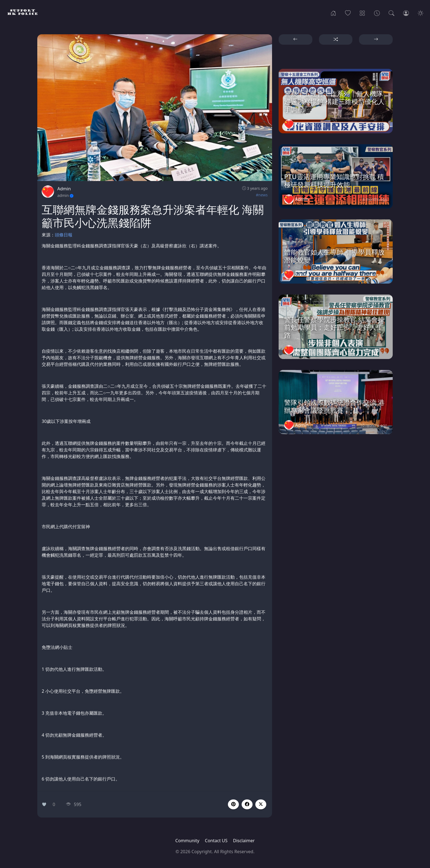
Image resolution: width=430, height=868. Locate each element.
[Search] (391, 13)
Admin (64, 189)
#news (262, 195)
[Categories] (362, 13)
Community (187, 841)
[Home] (333, 13)
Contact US (216, 841)
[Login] (406, 13)
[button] (247, 804)
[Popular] (348, 13)
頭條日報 (64, 235)
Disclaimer (244, 841)
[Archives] (377, 13)
